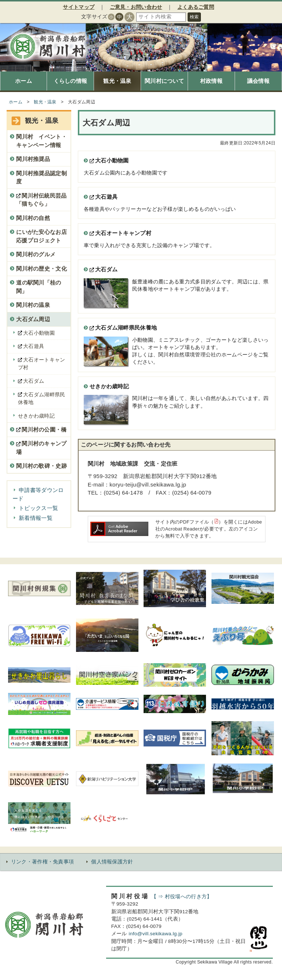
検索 (194, 17)
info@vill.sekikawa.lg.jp (156, 934)
